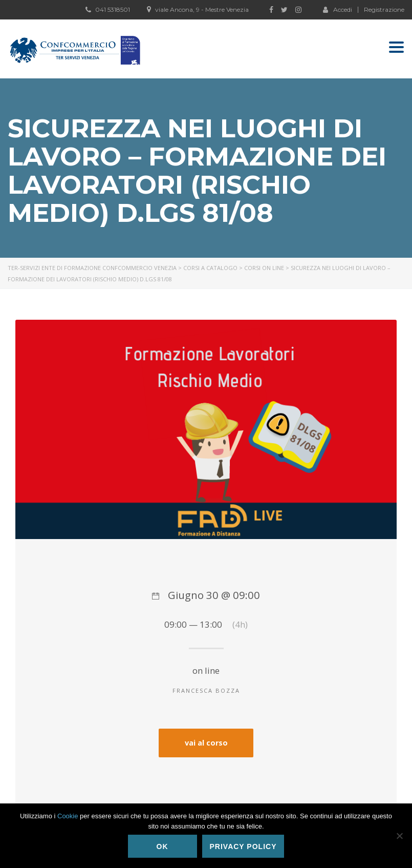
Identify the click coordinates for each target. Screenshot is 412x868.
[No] (399, 836)
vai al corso (206, 743)
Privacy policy (243, 846)
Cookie (68, 816)
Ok (162, 846)
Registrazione (384, 10)
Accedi (338, 9)
